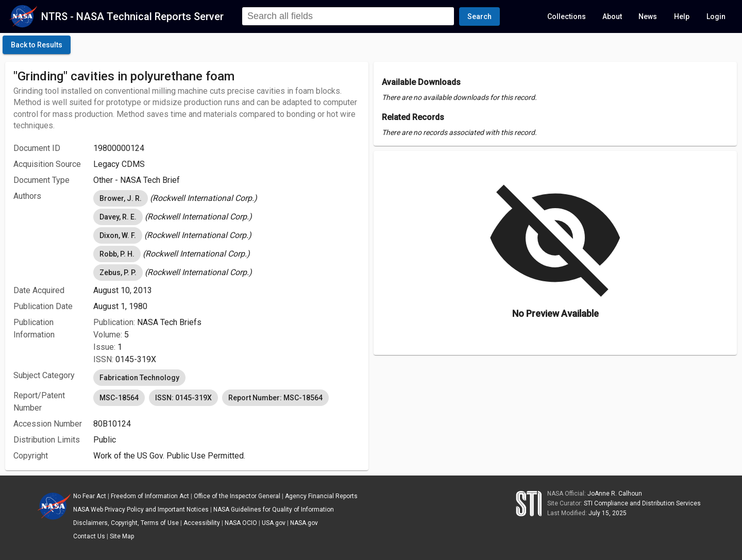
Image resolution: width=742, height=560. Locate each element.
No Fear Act (90, 496)
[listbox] (227, 198)
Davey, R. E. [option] (118, 217)
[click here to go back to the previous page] (37, 45)
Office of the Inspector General (237, 496)
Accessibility (202, 523)
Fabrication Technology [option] (139, 378)
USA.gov (274, 523)
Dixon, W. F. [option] (118, 235)
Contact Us (89, 536)
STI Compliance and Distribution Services (642, 503)
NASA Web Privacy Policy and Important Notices (141, 510)
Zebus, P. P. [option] (118, 273)
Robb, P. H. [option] (117, 254)
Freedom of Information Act (150, 496)
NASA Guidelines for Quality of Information (274, 510)
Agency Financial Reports (321, 496)
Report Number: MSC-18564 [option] (275, 398)
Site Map (122, 536)
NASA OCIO (241, 523)
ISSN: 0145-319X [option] (183, 398)
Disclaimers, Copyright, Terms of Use (126, 523)
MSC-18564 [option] (119, 398)
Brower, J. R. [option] (121, 198)
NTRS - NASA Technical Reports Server (132, 16)
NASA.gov (304, 523)
